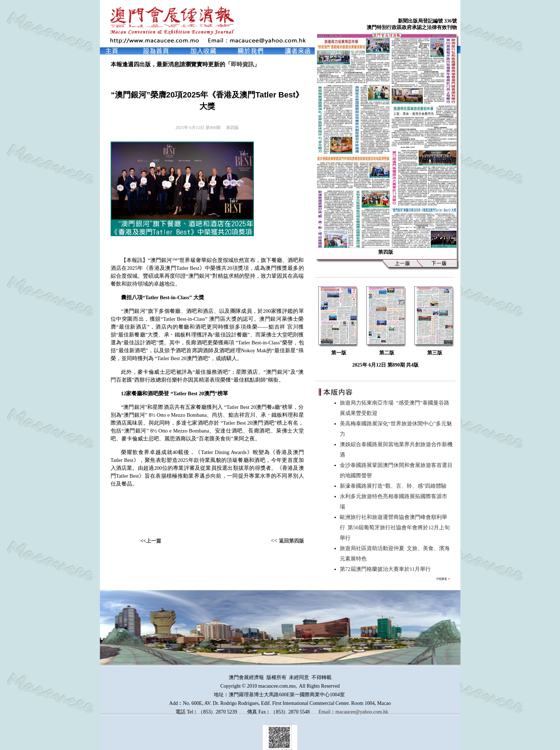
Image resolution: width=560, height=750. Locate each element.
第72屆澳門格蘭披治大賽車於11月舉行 (387, 569)
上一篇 (154, 541)
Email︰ (327, 712)
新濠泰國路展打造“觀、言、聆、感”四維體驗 (395, 486)
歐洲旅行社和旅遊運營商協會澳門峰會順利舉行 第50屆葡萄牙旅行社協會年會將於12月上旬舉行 (395, 527)
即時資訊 (242, 64)
